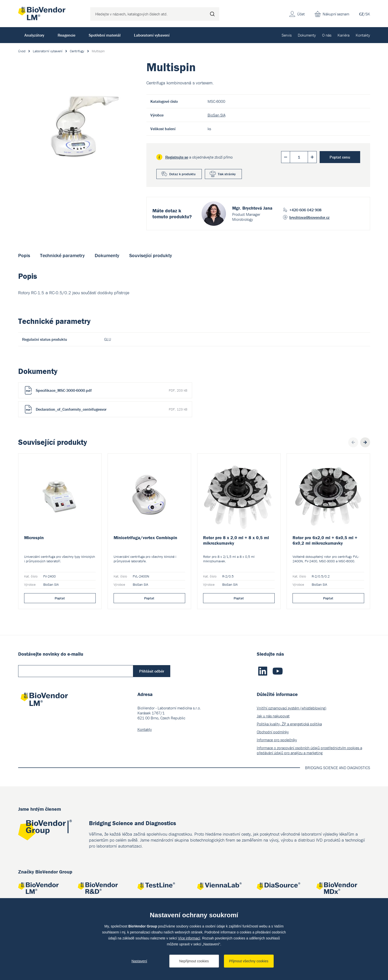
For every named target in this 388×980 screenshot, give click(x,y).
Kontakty (363, 35)
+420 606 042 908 (305, 210)
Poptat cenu (340, 157)
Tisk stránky (227, 174)
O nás (327, 35)
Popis (24, 255)
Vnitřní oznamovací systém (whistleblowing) (292, 708)
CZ (361, 14)
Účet (301, 14)
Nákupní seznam (336, 14)
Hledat (213, 14)
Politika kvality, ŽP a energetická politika (289, 724)
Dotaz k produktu (182, 174)
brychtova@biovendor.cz (309, 217)
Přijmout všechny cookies (249, 961)
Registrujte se (177, 157)
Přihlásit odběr (152, 671)
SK (368, 14)
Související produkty (151, 255)
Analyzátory (34, 35)
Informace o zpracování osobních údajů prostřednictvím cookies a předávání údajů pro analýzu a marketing (309, 750)
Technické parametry (62, 255)
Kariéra (344, 35)
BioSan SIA (216, 115)
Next (365, 442)
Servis (287, 35)
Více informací (189, 938)
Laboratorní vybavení (152, 35)
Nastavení (139, 961)
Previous (353, 442)
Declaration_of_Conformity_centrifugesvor (111, 409)
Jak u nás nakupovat (273, 716)
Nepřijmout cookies (194, 961)
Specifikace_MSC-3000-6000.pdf (111, 390)
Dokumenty (307, 35)
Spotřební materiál (105, 35)
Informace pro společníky (277, 740)
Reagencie (66, 35)
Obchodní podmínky (273, 732)
